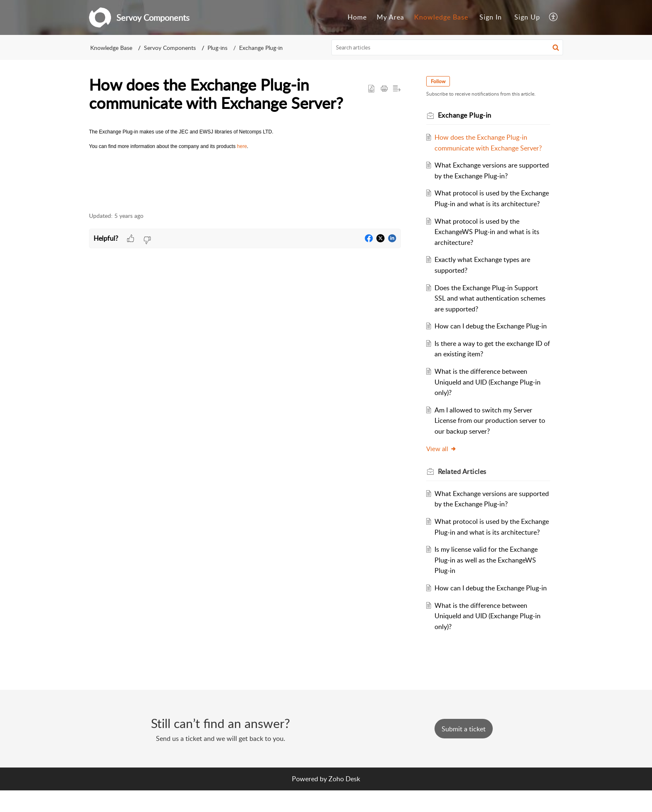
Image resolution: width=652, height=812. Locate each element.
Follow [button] (439, 81)
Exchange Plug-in (261, 48)
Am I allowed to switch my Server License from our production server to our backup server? (491, 431)
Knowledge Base (441, 17)
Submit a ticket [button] (464, 750)
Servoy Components (170, 48)
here (242, 146)
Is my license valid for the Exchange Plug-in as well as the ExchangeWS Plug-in (488, 581)
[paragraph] (245, 139)
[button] (554, 17)
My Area (390, 17)
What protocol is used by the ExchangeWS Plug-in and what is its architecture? (489, 242)
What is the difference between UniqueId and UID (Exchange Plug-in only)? (489, 393)
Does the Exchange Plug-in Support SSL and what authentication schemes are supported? (492, 309)
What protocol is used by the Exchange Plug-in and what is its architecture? (483, 204)
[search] (447, 47)
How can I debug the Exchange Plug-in (492, 337)
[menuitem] (357, 17)
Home (357, 17)
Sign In (491, 17)
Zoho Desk (344, 800)
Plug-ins (217, 48)
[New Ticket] (464, 750)
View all (443, 459)
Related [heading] (463, 482)
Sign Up (527, 17)
